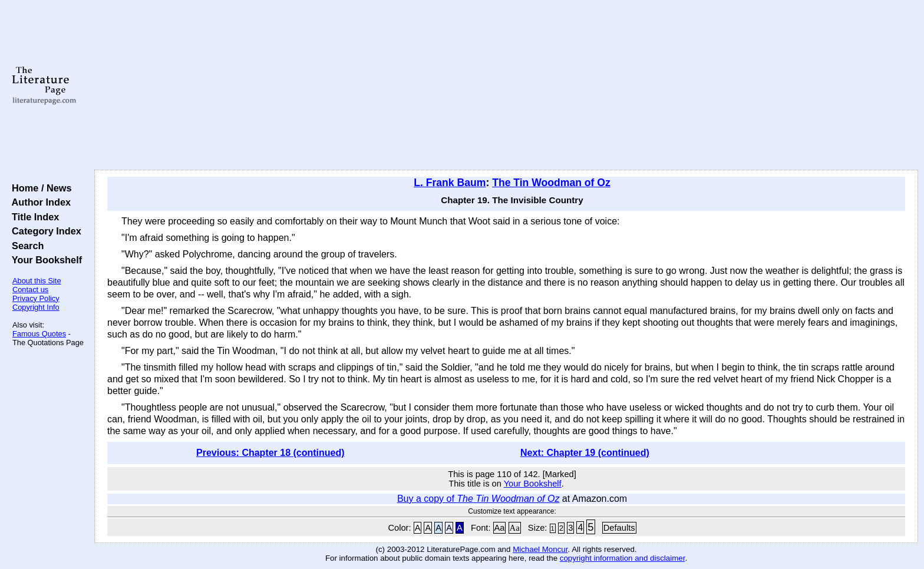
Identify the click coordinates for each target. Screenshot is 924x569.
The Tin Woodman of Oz (551, 183)
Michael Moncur (540, 549)
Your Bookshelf (44, 260)
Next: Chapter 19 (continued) (585, 453)
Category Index (44, 231)
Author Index (39, 202)
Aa (500, 528)
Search (25, 246)
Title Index (33, 217)
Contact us (30, 290)
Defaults (619, 528)
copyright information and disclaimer (623, 558)
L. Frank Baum (450, 183)
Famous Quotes (39, 334)
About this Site (37, 281)
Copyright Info (36, 307)
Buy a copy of (478, 499)
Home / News (39, 188)
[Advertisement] (506, 85)
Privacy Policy (36, 298)
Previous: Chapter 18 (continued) (270, 453)
